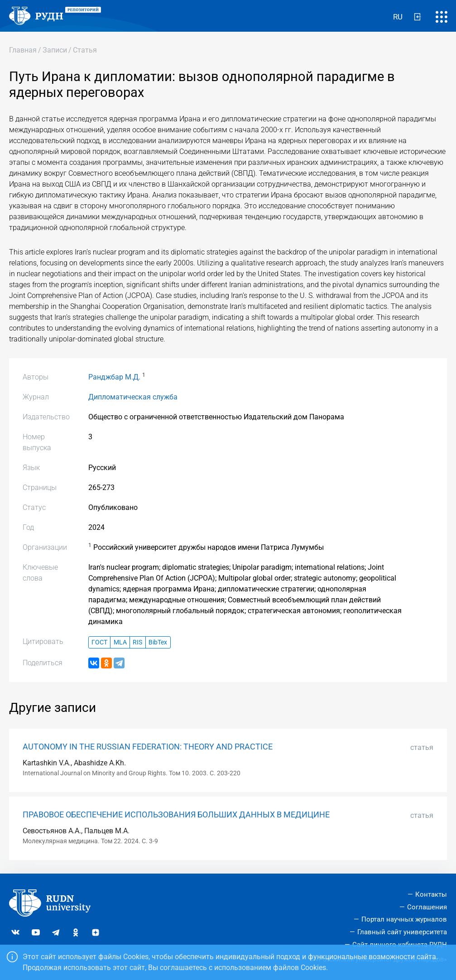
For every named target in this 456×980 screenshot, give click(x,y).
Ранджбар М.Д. (114, 377)
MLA (120, 642)
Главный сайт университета (402, 932)
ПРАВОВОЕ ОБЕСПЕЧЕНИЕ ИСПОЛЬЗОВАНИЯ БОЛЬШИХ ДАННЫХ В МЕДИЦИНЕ (176, 815)
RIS (137, 642)
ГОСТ (99, 642)
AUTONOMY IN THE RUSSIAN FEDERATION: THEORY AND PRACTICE (148, 747)
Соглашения (427, 907)
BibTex (158, 642)
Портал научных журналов (404, 919)
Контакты (431, 894)
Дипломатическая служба (133, 397)
